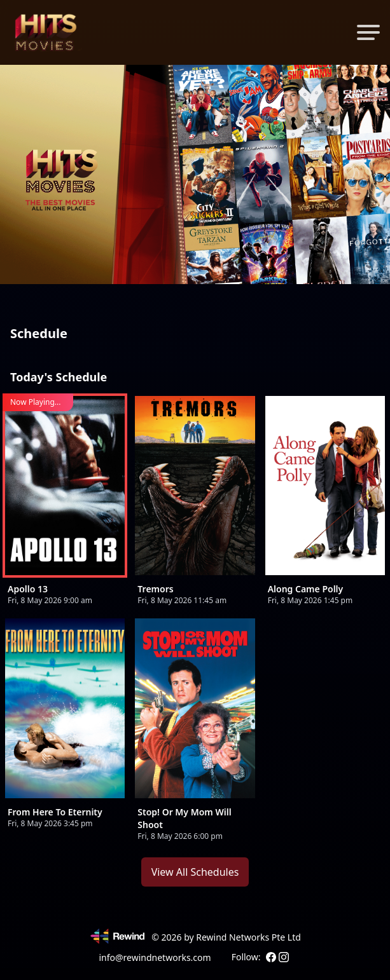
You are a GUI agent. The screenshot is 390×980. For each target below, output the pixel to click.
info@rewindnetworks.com (155, 957)
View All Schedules (195, 872)
